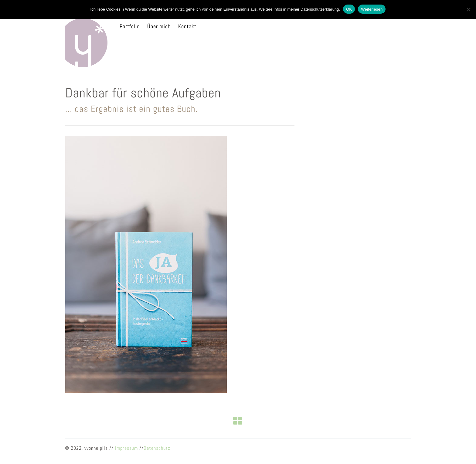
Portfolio (130, 26)
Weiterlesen (372, 9)
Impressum (126, 448)
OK (349, 9)
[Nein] (468, 9)
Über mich (159, 26)
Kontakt (187, 26)
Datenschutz (157, 448)
